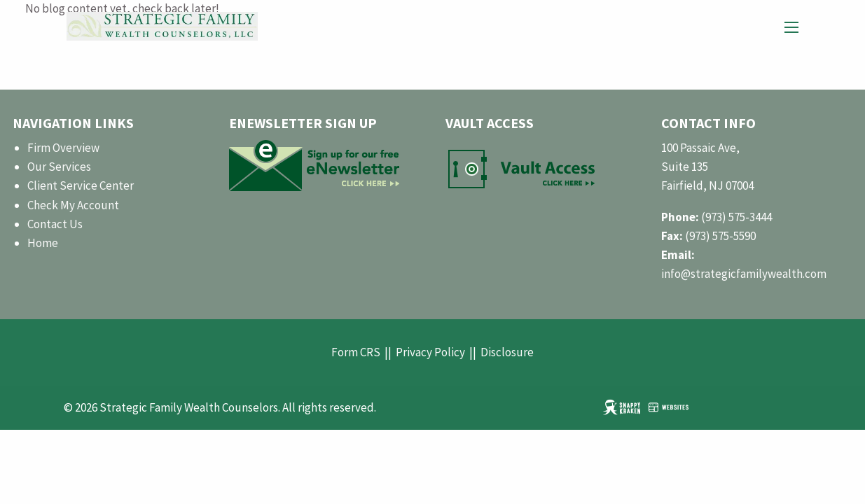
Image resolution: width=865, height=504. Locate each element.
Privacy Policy (430, 352)
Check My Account (73, 205)
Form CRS (356, 352)
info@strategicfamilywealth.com (744, 274)
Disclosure (507, 352)
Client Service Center (81, 185)
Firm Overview (63, 148)
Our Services (59, 167)
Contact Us (55, 224)
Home (43, 243)
